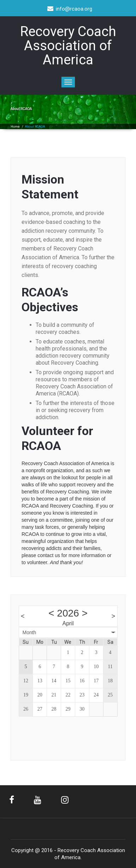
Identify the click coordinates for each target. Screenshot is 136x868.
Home (15, 127)
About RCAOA (35, 127)
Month (29, 632)
